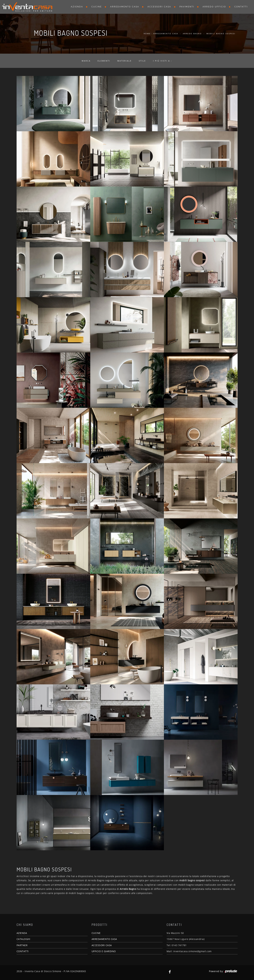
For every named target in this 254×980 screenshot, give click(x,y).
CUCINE (96, 933)
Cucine (97, 7)
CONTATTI (23, 951)
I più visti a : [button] (162, 61)
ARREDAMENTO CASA (104, 939)
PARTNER (22, 945)
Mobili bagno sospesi (221, 34)
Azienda (77, 7)
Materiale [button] (124, 61)
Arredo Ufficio (214, 7)
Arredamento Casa (125, 7)
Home (147, 34)
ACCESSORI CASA (102, 945)
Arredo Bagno (192, 34)
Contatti (241, 7)
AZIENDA (22, 933)
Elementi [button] (104, 61)
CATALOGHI (23, 939)
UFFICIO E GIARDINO (104, 951)
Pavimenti (187, 7)
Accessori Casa (159, 7)
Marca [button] (86, 61)
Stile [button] (142, 61)
